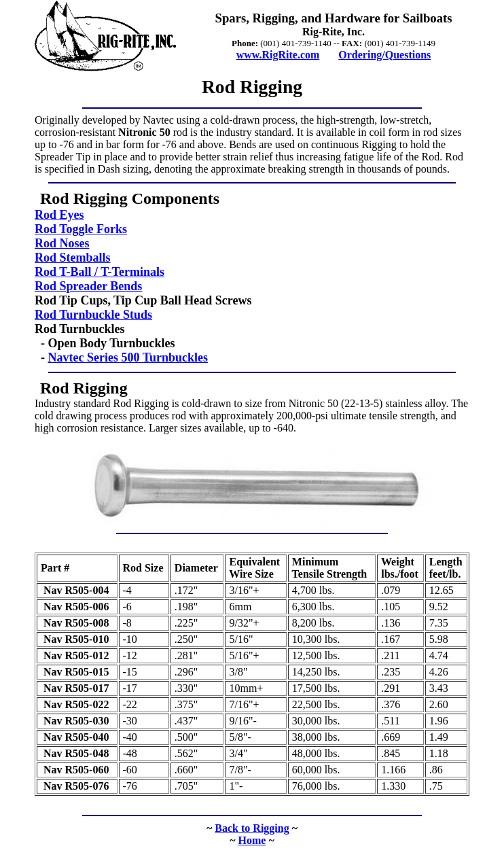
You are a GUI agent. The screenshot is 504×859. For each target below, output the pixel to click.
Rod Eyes (59, 215)
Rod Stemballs (73, 258)
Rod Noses (62, 243)
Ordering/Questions (384, 55)
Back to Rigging (252, 828)
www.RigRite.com (278, 55)
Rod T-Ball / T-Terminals (100, 272)
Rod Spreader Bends (88, 286)
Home (252, 840)
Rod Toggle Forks (81, 229)
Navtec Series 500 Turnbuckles (128, 357)
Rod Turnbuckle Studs (93, 315)
